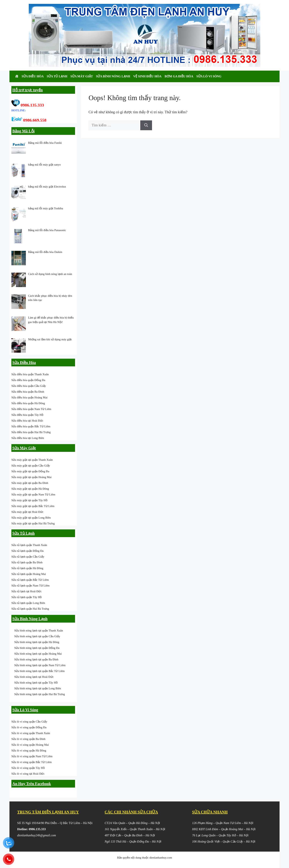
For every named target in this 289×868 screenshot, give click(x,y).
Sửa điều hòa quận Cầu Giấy (29, 386)
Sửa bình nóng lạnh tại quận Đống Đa (37, 648)
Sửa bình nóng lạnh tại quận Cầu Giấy (37, 636)
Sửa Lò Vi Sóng (209, 76)
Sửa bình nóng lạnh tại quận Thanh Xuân (39, 631)
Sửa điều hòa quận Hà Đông (28, 403)
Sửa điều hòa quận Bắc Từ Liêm (31, 426)
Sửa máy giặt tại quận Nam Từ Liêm (33, 494)
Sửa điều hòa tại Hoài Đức (27, 421)
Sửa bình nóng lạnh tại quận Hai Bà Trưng (40, 694)
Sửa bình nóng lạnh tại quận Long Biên (38, 688)
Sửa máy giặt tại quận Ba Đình (30, 483)
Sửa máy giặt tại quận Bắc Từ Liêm (33, 506)
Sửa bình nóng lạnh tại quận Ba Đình (36, 659)
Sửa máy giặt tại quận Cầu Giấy (31, 466)
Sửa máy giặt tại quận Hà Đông (30, 489)
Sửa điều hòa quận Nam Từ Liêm (31, 409)
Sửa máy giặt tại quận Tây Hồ (29, 500)
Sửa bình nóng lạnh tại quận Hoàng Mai (38, 654)
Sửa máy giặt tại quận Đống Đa (30, 471)
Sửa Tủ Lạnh (57, 76)
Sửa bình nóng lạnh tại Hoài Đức (34, 677)
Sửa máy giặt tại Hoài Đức (27, 512)
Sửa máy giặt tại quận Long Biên (31, 518)
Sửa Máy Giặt (82, 76)
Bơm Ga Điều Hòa (179, 76)
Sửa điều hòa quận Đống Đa (28, 380)
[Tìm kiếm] (146, 125)
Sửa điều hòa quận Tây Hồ (27, 415)
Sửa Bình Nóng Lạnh (113, 76)
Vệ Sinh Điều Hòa (147, 76)
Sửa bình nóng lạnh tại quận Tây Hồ (36, 683)
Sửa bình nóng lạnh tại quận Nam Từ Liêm (40, 665)
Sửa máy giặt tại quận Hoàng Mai (31, 477)
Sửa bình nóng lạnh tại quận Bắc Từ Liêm (39, 671)
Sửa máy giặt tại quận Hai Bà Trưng (33, 523)
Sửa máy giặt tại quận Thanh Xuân (32, 460)
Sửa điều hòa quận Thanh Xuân (30, 374)
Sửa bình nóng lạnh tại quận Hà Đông (37, 642)
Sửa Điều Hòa (33, 76)
